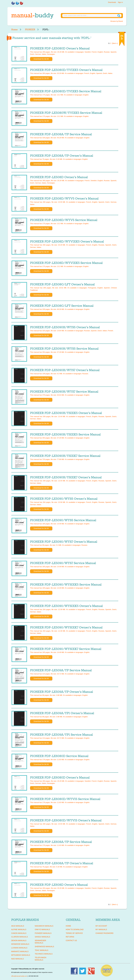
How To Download (75, 929)
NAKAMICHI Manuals (44, 926)
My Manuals (101, 929)
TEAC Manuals (42, 950)
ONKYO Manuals (42, 929)
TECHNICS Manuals (44, 954)
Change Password (104, 933)
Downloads (112, 2)
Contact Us (71, 940)
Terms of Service (74, 933)
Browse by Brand (117, 21)
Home (14, 30)
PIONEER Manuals (43, 933)
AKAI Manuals (18, 926)
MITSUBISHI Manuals (21, 955)
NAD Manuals (18, 959)
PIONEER (30, 30)
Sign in (120, 2)
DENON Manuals (19, 940)
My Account (101, 926)
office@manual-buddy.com (19, 976)
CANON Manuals (19, 933)
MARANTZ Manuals (20, 951)
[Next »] (115, 43)
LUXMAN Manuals (19, 948)
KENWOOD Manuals (20, 944)
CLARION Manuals (20, 937)
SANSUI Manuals (43, 937)
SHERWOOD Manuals (44, 947)
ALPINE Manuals (19, 929)
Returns (70, 937)
